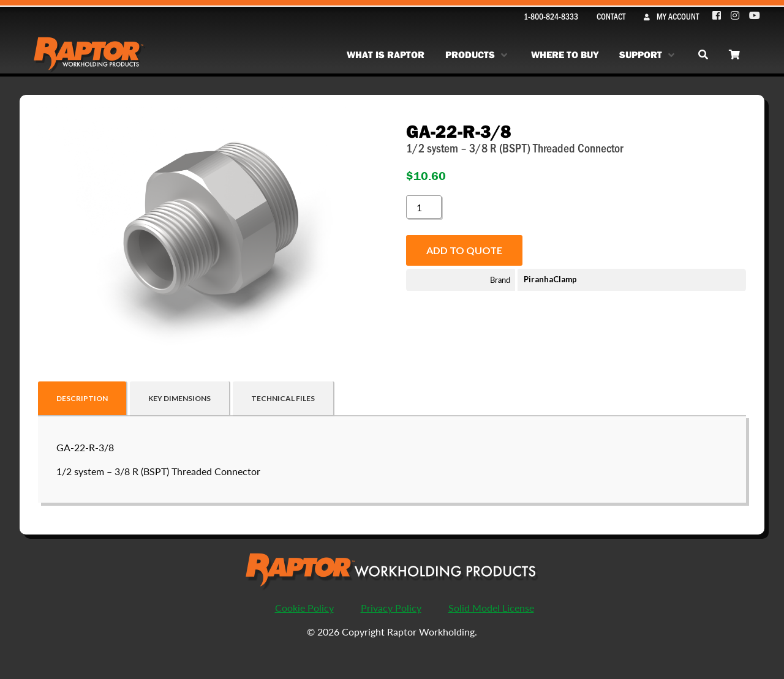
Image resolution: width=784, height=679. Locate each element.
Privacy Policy (391, 608)
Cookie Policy (304, 608)
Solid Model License (491, 608)
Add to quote (464, 250)
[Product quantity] (424, 207)
